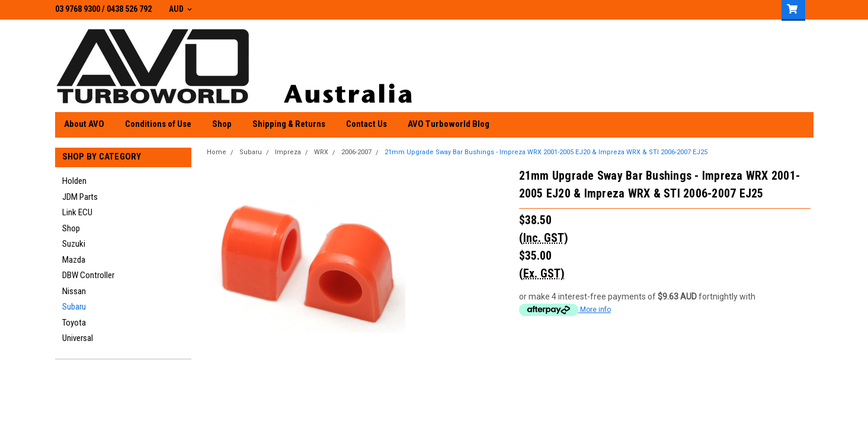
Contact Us (366, 124)
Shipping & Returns (289, 124)
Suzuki (74, 244)
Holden (74, 181)
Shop (222, 124)
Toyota (74, 323)
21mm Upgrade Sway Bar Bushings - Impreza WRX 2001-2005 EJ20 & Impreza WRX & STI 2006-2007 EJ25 (546, 152)
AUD (180, 9)
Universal (78, 338)
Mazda (74, 260)
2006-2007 (356, 152)
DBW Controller (88, 275)
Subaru (74, 307)
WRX (321, 152)
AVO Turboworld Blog (449, 124)
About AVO (84, 124)
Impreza (288, 152)
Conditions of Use (158, 124)
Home (217, 152)
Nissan (74, 291)
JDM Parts (80, 197)
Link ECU (77, 212)
